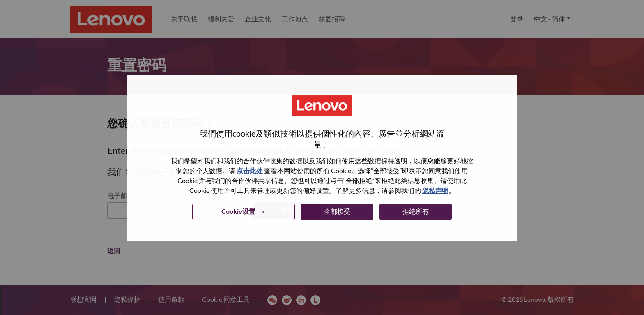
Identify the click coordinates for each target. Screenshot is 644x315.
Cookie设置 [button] (238, 211)
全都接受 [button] (337, 211)
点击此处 (250, 170)
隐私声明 (435, 190)
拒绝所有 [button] (416, 211)
